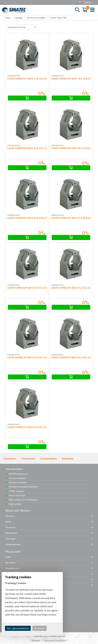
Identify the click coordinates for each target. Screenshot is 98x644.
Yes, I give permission (18, 628)
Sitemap (36, 640)
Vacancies (10, 527)
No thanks (39, 628)
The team (10, 539)
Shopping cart (12, 568)
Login (8, 557)
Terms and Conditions (55, 640)
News (8, 522)
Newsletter (11, 533)
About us (10, 516)
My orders (10, 563)
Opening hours (13, 544)
